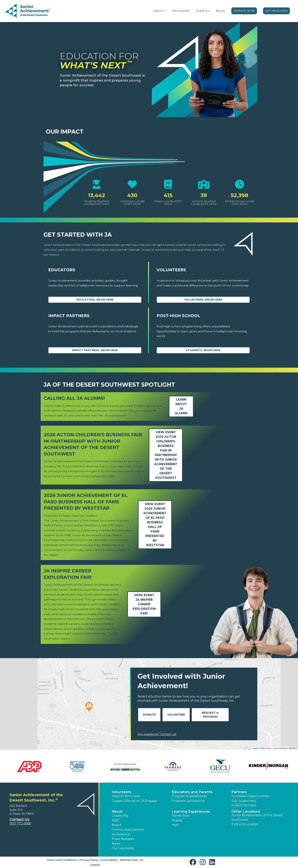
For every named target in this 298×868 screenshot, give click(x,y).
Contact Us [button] (19, 819)
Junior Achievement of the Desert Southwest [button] (257, 817)
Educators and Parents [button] (192, 792)
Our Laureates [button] (123, 848)
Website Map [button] (129, 860)
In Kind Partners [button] (244, 805)
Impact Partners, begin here (95, 350)
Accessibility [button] (109, 860)
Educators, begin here (95, 300)
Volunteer (176, 715)
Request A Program (210, 715)
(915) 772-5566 (20, 823)
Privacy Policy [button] (89, 860)
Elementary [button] (181, 816)
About (158, 11)
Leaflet (255, 748)
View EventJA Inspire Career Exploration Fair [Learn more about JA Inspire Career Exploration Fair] (144, 604)
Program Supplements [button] (189, 796)
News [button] (116, 844)
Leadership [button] (120, 816)
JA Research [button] (121, 834)
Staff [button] (115, 820)
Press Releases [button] (123, 839)
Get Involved (276, 11)
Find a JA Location (245, 824)
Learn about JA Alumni (181, 406)
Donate (149, 715)
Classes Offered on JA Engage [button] (134, 801)
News (221, 11)
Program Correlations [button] (188, 801)
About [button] (117, 812)
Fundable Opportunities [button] (250, 796)
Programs (181, 11)
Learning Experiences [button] (191, 812)
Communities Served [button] (128, 830)
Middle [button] (177, 820)
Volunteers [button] (121, 792)
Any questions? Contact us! (157, 734)
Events (202, 11)
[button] (165, 11)
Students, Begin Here (203, 350)
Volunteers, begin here (203, 300)
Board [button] (116, 825)
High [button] (175, 825)
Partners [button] (239, 792)
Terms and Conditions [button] (62, 860)
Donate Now (244, 11)
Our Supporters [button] (244, 801)
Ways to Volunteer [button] (126, 796)
